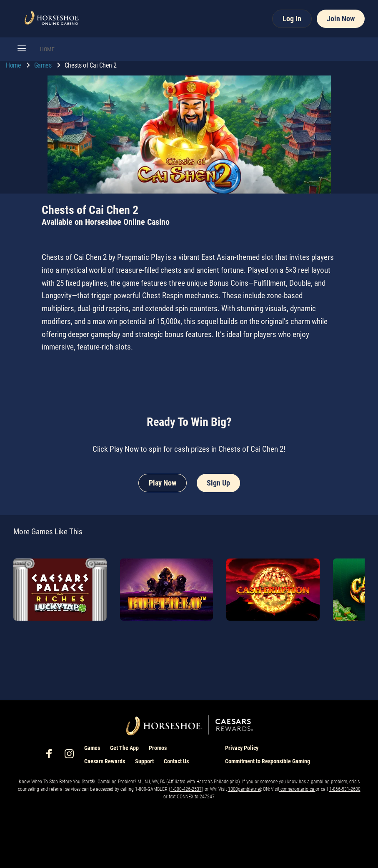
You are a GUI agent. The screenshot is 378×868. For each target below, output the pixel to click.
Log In (292, 19)
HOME (47, 49)
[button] (22, 49)
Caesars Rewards (105, 761)
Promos (158, 748)
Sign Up (218, 483)
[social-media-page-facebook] (52, 756)
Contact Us (176, 761)
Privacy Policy (242, 748)
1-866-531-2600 (345, 789)
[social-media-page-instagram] (72, 756)
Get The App (124, 748)
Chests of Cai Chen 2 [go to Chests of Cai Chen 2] (91, 65)
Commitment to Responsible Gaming (268, 761)
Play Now (163, 483)
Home (14, 65)
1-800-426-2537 (186, 789)
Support (144, 761)
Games (44, 65)
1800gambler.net (244, 789)
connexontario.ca (297, 789)
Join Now (341, 19)
